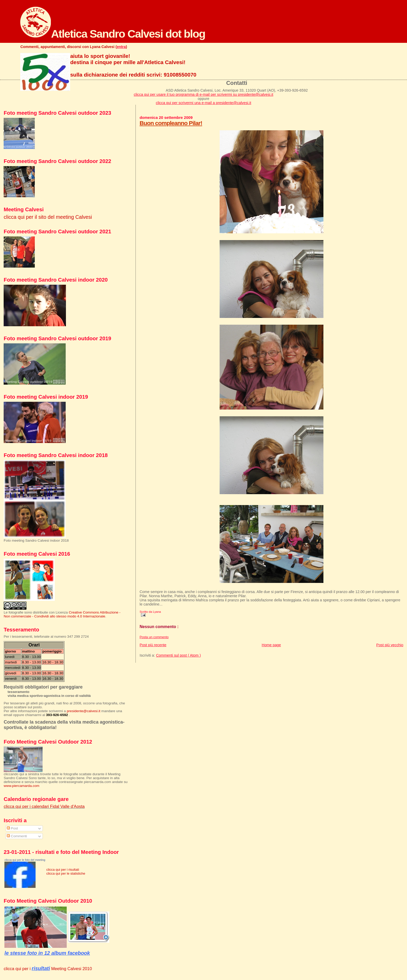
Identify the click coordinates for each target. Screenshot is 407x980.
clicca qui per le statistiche (66, 873)
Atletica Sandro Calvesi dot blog (113, 34)
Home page (271, 645)
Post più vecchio (390, 645)
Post (12, 828)
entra (121, 47)
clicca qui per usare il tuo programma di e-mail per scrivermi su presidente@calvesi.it (203, 94)
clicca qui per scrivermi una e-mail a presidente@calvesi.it (203, 103)
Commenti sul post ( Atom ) (178, 655)
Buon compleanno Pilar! (171, 123)
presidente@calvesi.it (83, 711)
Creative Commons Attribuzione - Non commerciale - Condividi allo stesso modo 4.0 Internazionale (62, 614)
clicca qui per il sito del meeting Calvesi (48, 217)
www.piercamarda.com (21, 786)
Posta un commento (154, 637)
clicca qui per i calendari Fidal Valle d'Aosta (44, 806)
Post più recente (153, 645)
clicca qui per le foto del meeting (25, 860)
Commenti (17, 836)
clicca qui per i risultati (63, 870)
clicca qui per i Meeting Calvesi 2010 (48, 969)
